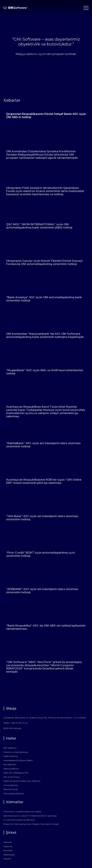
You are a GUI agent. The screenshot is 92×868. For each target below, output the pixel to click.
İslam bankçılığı (11, 789)
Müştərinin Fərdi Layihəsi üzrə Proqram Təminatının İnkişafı (31, 824)
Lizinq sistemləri (11, 785)
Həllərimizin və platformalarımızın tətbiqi (22, 812)
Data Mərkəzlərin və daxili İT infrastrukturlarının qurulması (30, 816)
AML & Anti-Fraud (11, 777)
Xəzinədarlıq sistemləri (14, 794)
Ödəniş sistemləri (11, 769)
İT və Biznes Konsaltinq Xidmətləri (19, 820)
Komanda (8, 850)
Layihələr (8, 842)
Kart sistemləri (10, 764)
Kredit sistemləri (11, 756)
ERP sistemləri (10, 748)
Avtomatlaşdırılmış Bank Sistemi (18, 760)
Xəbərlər (7, 859)
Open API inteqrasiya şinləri (16, 773)
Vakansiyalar (9, 855)
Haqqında (8, 846)
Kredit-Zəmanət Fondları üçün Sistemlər (22, 781)
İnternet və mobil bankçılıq (16, 752)
